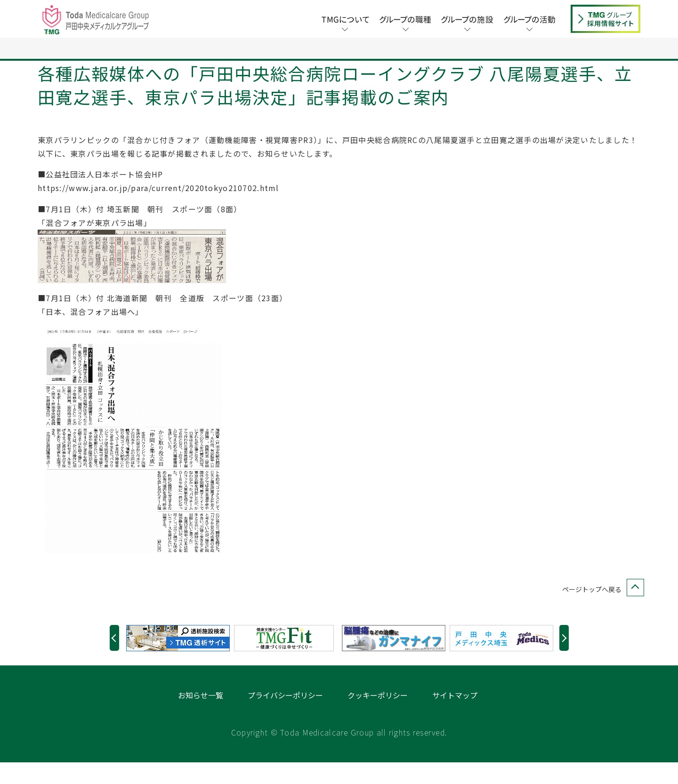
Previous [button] (114, 660)
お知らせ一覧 (201, 717)
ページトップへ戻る (601, 611)
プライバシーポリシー (285, 717)
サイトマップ (455, 717)
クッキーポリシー (378, 717)
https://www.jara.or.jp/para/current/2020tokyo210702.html (158, 209)
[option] (180, 660)
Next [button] (564, 660)
